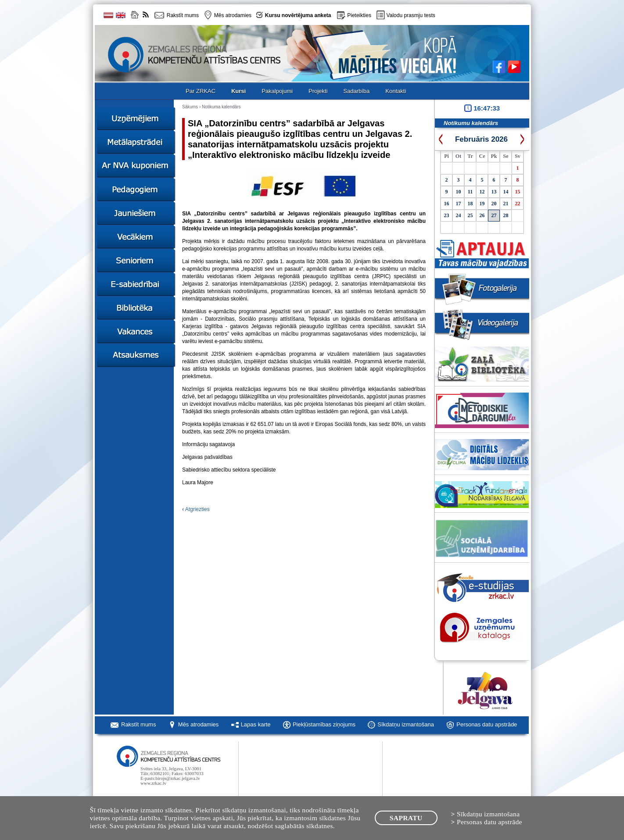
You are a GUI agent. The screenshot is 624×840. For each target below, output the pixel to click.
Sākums (190, 107)
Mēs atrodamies (198, 724)
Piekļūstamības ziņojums (324, 724)
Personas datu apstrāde (487, 724)
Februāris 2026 (481, 139)
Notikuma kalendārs (221, 107)
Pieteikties (359, 15)
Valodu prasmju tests (411, 15)
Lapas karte (256, 724)
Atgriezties (196, 509)
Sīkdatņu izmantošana (406, 724)
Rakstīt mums (138, 724)
